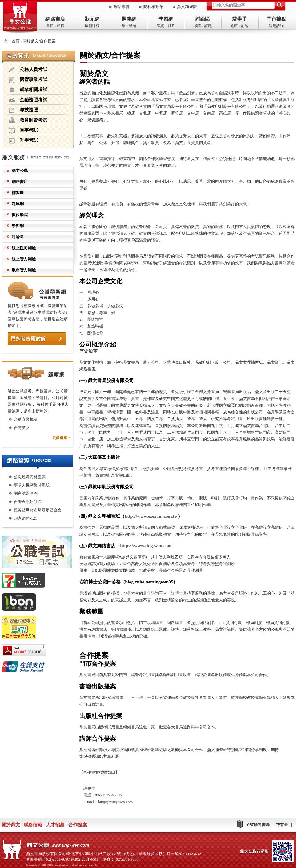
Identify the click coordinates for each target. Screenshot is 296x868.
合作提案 (78, 825)
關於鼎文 (11, 825)
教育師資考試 (28, 120)
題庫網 (129, 19)
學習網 (166, 19)
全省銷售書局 (258, 825)
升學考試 (23, 141)
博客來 (282, 825)
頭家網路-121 (25, 518)
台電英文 (22, 428)
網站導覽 (122, 7)
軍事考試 (23, 130)
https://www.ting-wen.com (146, 546)
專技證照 (23, 110)
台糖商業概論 (26, 419)
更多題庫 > (61, 438)
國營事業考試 (28, 80)
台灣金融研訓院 (28, 502)
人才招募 (55, 825)
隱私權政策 (153, 7)
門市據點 (276, 19)
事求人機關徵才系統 (32, 485)
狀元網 (92, 19)
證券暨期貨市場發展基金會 (38, 510)
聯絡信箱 (33, 825)
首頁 (16, 41)
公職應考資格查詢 (30, 477)
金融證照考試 (28, 100)
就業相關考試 (28, 90)
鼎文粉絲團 (187, 7)
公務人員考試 (28, 70)
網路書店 (55, 19)
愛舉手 (240, 19)
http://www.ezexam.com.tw (151, 516)
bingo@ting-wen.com (115, 802)
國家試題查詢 (26, 493)
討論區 (203, 19)
